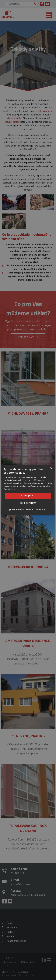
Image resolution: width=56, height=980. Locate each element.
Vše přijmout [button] (28, 496)
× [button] (51, 468)
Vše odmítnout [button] (28, 503)
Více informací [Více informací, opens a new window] (10, 489)
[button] (28, 510)
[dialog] (28, 490)
